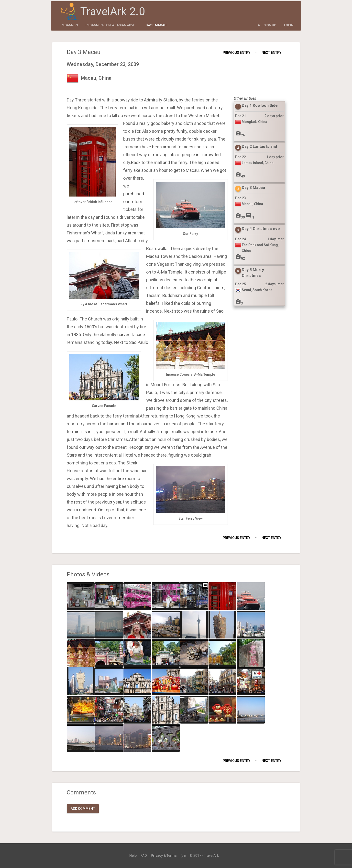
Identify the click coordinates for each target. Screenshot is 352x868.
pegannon (69, 25)
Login (289, 25)
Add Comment (83, 809)
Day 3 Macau (156, 25)
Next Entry (271, 53)
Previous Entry (236, 53)
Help (133, 856)
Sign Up (270, 25)
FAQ (144, 856)
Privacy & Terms (164, 856)
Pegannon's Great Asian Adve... (112, 25)
